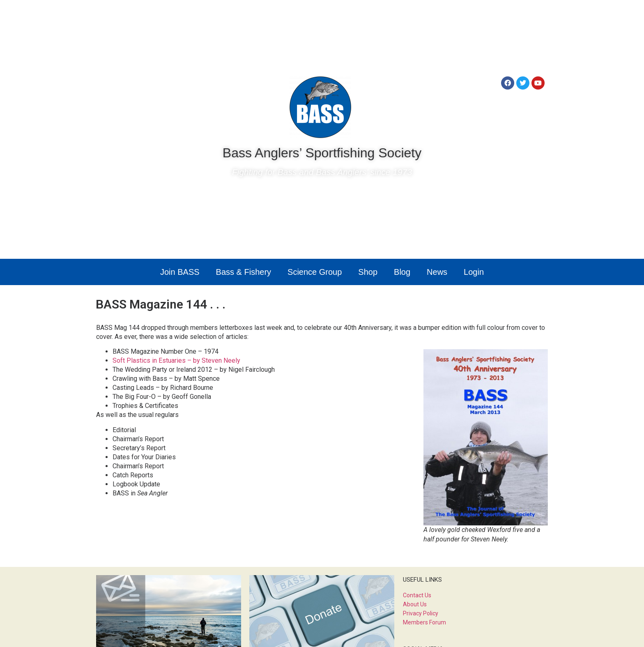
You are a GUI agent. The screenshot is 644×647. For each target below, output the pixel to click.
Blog (402, 272)
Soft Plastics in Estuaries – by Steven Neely (176, 360)
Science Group (315, 272)
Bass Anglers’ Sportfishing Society (322, 153)
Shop (368, 272)
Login (474, 272)
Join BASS (180, 272)
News (437, 272)
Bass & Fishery (244, 272)
